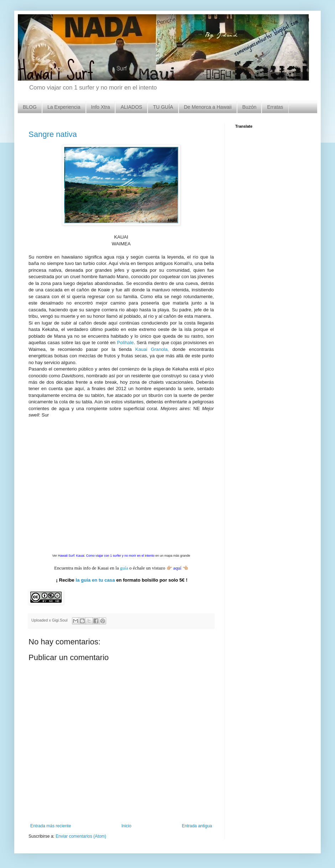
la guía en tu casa (95, 580)
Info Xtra (101, 107)
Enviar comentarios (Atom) (81, 836)
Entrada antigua (197, 826)
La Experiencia (64, 107)
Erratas (275, 107)
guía (124, 568)
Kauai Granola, (152, 349)
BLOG (30, 107)
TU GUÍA (163, 107)
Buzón (249, 107)
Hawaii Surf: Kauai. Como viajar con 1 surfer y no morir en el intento (106, 556)
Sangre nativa (53, 134)
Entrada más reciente (51, 826)
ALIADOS (131, 107)
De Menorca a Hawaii (208, 107)
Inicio (127, 826)
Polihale (125, 343)
